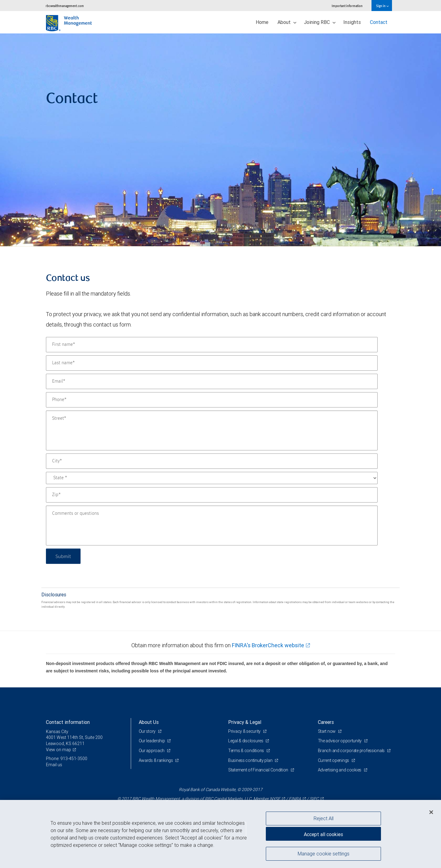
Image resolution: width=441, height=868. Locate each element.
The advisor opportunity (340, 741)
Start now (327, 731)
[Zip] (212, 495)
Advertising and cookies (340, 770)
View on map (58, 750)
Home (262, 22)
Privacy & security (245, 731)
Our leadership (152, 741)
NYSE (275, 799)
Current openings (334, 760)
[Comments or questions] (212, 526)
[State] (212, 478)
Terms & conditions (247, 751)
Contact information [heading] (68, 722)
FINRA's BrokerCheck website (268, 645)
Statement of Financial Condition (259, 770)
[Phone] (212, 400)
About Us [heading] (149, 722)
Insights (352, 22)
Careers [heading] (326, 722)
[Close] (431, 812)
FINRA (295, 799)
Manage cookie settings (324, 854)
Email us (54, 765)
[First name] (212, 345)
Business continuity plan (251, 760)
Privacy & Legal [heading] (245, 722)
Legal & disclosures (246, 741)
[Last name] (212, 363)
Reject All (324, 818)
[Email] (212, 381)
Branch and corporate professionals (352, 751)
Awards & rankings (156, 760)
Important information (347, 6)
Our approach (152, 751)
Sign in (382, 6)
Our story (148, 731)
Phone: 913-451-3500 (67, 759)
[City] (212, 461)
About (287, 22)
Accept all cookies (323, 834)
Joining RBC (320, 22)
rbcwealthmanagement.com (65, 6)
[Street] (212, 430)
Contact (379, 22)
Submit (63, 556)
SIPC (314, 799)
